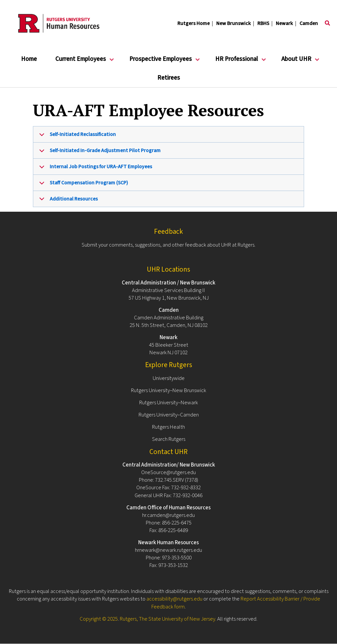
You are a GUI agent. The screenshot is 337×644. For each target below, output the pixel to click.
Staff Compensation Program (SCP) (82, 185)
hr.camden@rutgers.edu (168, 515)
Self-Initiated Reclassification (76, 137)
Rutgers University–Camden (169, 415)
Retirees (169, 78)
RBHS (263, 23)
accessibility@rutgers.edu (174, 599)
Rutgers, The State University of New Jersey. (168, 619)
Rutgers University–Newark (168, 403)
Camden (309, 23)
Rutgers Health (168, 427)
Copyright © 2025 (99, 619)
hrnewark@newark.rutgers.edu (168, 550)
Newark (284, 23)
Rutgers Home (194, 23)
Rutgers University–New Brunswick (168, 390)
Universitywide (169, 378)
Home (29, 59)
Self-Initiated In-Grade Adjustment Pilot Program (99, 153)
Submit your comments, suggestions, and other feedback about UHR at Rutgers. (168, 245)
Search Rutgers (169, 439)
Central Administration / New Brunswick (168, 283)
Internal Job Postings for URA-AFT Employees (94, 169)
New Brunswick (233, 23)
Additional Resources (67, 201)
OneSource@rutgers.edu (168, 472)
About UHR (297, 62)
